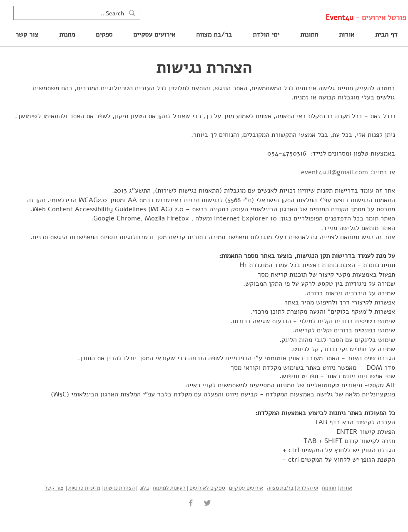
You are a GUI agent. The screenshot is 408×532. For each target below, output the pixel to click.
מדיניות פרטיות (84, 488)
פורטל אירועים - (366, 17)
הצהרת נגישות (119, 488)
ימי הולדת (308, 488)
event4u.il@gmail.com (335, 172)
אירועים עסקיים (246, 488)
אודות (346, 488)
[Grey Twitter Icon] (207, 503)
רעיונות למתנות (169, 488)
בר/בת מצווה (280, 488)
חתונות (329, 488)
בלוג (144, 488)
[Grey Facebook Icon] (191, 503)
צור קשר (54, 488)
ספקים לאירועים (207, 488)
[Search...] (78, 14)
